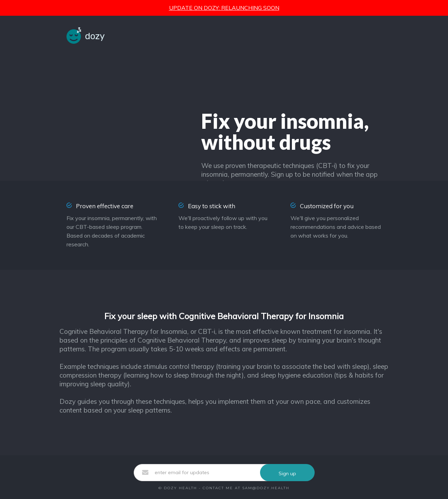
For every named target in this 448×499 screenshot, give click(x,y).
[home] (86, 36)
